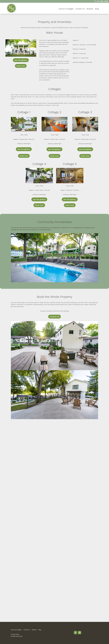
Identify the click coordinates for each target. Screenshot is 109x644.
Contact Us (80, 9)
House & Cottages (66, 9)
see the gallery (21, 60)
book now (21, 66)
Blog (97, 9)
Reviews (90, 9)
